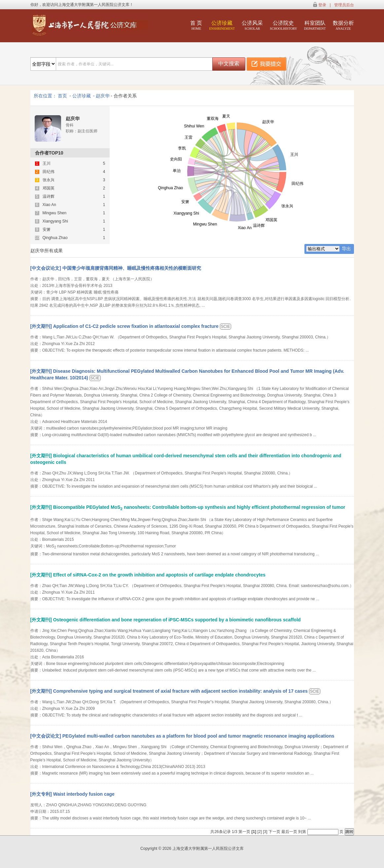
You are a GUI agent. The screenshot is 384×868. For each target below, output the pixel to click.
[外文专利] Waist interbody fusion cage (72, 794)
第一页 (244, 832)
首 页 (196, 25)
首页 (62, 96)
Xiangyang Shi (55, 221)
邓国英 (49, 188)
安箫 (47, 230)
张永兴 (49, 180)
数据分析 (343, 25)
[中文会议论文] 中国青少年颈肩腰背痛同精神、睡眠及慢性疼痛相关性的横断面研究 (116, 268)
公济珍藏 (222, 25)
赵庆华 (103, 96)
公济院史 (283, 25)
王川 (47, 164)
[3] (266, 832)
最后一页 (289, 832)
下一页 (274, 832)
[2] (260, 832)
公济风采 (252, 25)
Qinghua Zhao (55, 238)
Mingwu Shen (55, 213)
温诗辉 (49, 197)
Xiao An (49, 205)
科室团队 (315, 25)
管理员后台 (344, 5)
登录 (322, 5)
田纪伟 (49, 172)
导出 (346, 249)
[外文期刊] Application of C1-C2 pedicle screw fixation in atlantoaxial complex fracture (125, 326)
